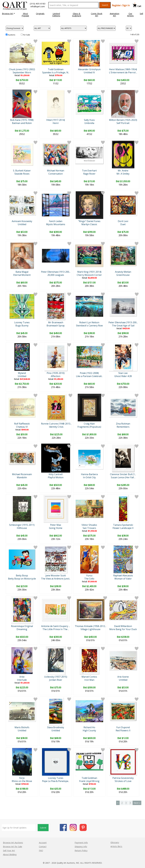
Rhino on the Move (22, 781)
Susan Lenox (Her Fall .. (123, 477)
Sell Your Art (9, 850)
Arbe (22, 677)
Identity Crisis (56, 427)
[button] (8, 13)
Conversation (56, 174)
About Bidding (10, 854)
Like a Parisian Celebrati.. (89, 376)
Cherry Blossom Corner (89, 275)
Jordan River (56, 680)
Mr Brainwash (56, 322)
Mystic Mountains (56, 224)
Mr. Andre (123, 171)
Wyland (22, 373)
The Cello (89, 579)
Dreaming (22, 629)
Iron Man (89, 680)
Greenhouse (123, 275)
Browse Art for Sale (13, 846)
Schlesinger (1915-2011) (22, 525)
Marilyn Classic (89, 224)
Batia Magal (22, 272)
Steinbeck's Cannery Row (89, 326)
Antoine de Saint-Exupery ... (56, 626)
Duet (123, 224)
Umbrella (89, 123)
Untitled (22, 224)
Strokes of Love (123, 781)
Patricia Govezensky (123, 778)
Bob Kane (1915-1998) (22, 120)
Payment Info (81, 842)
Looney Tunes (22, 322)
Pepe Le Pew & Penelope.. (56, 781)
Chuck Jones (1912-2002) (22, 69)
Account (43, 842)
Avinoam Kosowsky (22, 221)
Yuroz (89, 576)
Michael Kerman (56, 171)
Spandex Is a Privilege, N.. (56, 72)
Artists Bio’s (116, 846)
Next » (137, 803)
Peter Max (56, 525)
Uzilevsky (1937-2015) (56, 677)
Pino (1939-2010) (56, 373)
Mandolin (22, 477)
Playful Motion (56, 477)
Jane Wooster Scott (56, 576)
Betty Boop (22, 576)
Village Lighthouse (90, 629)
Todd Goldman (56, 69)
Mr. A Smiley (123, 174)
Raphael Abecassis (123, 576)
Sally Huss (89, 120)
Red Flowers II (123, 730)
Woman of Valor (123, 579)
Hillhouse (22, 528)
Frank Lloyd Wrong (89, 781)
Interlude (22, 680)
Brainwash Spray (56, 326)
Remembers (123, 427)
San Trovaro (89, 528)
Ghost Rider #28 (123, 376)
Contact (43, 846)
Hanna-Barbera (89, 474)
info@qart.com (38, 6)
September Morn (22, 72)
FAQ (41, 850)
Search (105, 5)
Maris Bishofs (22, 727)
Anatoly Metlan (123, 272)
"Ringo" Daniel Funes (89, 221)
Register (116, 5)
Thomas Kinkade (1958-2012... (90, 626)
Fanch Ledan (56, 221)
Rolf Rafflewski (22, 424)
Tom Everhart (89, 171)
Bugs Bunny (22, 326)
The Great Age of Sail (123, 326)
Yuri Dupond (123, 727)
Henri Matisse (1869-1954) (123, 69)
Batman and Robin (22, 123)
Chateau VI (22, 427)
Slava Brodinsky (56, 727)
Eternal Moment (22, 275)
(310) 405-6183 (38, 4)
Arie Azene (123, 677)
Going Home (56, 528)
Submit (43, 828)
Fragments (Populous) (89, 427)
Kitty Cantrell (56, 474)
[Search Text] (73, 5)
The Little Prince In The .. (56, 629)
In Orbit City (89, 477)
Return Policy (81, 850)
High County (89, 730)
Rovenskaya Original (22, 626)
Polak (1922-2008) (89, 373)
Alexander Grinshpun (89, 69)
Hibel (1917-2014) (56, 120)
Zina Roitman (123, 424)
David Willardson (123, 626)
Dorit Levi (123, 221)
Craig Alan (89, 424)
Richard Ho (89, 727)
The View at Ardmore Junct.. (56, 579)
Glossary (115, 842)
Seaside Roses (22, 174)
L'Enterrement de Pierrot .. (123, 72)
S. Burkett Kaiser (22, 171)
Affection (56, 376)
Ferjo (22, 778)
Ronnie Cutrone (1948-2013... (56, 424)
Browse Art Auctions (13, 842)
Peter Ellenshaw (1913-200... (56, 272)
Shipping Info (81, 846)
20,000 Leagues (56, 275)
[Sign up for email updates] (18, 828)
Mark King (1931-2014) (89, 272)
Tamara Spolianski (123, 525)
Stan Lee (123, 373)
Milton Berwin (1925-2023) (123, 120)
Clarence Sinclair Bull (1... (123, 474)
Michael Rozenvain (22, 474)
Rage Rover (89, 174)
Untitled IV (89, 72)
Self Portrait (123, 123)
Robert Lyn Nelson (89, 322)
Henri (56, 123)
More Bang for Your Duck (123, 629)
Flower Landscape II (123, 528)
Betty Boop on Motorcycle (22, 579)
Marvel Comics (89, 677)
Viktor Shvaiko (89, 525)
